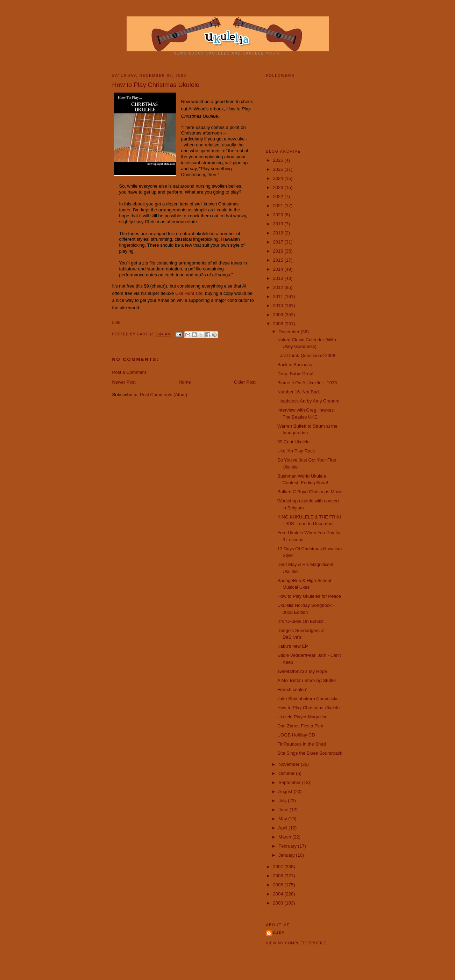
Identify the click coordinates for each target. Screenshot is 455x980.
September (290, 782)
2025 (279, 169)
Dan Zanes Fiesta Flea (300, 726)
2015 (279, 260)
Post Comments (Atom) (163, 395)
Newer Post (124, 382)
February (288, 846)
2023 (279, 187)
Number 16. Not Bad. (299, 392)
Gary (143, 335)
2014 (279, 269)
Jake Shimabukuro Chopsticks (308, 699)
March (285, 837)
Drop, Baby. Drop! (295, 374)
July (283, 801)
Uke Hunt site (189, 293)
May (283, 819)
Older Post (245, 382)
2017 (279, 242)
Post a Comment (129, 372)
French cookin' (292, 689)
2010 (279, 306)
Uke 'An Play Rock (296, 451)
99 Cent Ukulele (294, 442)
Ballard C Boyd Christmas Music (310, 492)
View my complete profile (296, 943)
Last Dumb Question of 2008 (306, 355)
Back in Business (295, 365)
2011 (279, 296)
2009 (279, 315)
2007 (279, 867)
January (287, 855)
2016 (279, 251)
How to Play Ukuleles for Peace (309, 596)
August (286, 792)
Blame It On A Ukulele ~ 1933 (307, 383)
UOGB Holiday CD (296, 735)
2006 (279, 876)
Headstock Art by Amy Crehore (308, 401)
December (290, 332)
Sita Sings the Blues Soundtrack (310, 753)
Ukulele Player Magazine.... (305, 717)
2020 (279, 215)
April (283, 828)
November (290, 764)
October (287, 773)
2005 (279, 885)
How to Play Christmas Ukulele (308, 708)
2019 (279, 224)
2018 (279, 233)
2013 (279, 278)
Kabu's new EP (293, 646)
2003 (279, 903)
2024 (279, 178)
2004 (279, 894)
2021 (279, 206)
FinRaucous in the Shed (302, 744)
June (284, 810)
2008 (279, 324)
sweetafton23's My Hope (302, 671)
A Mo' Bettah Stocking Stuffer (307, 680)
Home (185, 382)
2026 (279, 160)
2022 (279, 197)
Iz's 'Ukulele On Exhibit (300, 621)
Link (116, 322)
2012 (279, 287)
